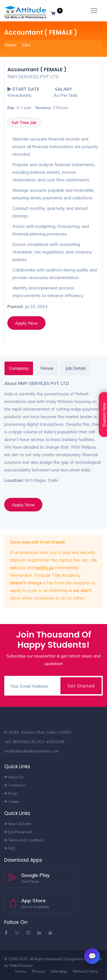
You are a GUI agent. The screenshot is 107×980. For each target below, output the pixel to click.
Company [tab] (19, 368)
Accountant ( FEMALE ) (37, 69)
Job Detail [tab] (75, 368)
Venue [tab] (47, 368)
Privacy (39, 971)
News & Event (18, 824)
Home (10, 45)
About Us (16, 777)
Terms (20, 971)
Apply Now (26, 323)
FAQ (10, 848)
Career (12, 801)
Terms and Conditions (24, 840)
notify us (44, 568)
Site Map (59, 971)
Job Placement (18, 832)
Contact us (15, 785)
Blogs (13, 793)
